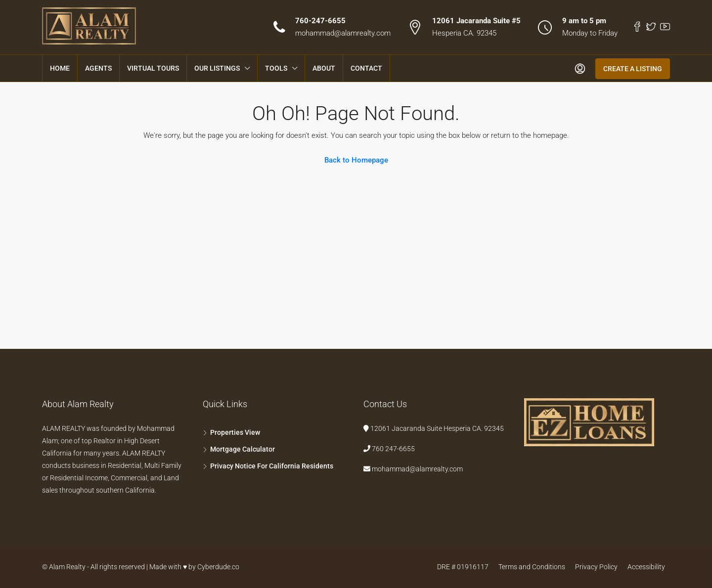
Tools (276, 68)
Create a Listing (633, 69)
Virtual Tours (153, 68)
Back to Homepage (356, 160)
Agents (98, 68)
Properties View (235, 432)
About (324, 68)
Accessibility (646, 567)
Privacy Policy (596, 567)
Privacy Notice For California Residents (272, 466)
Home (60, 68)
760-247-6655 (320, 21)
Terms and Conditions (532, 567)
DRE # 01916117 (463, 567)
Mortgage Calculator (243, 449)
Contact (366, 68)
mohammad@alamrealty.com (343, 33)
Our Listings (217, 68)
